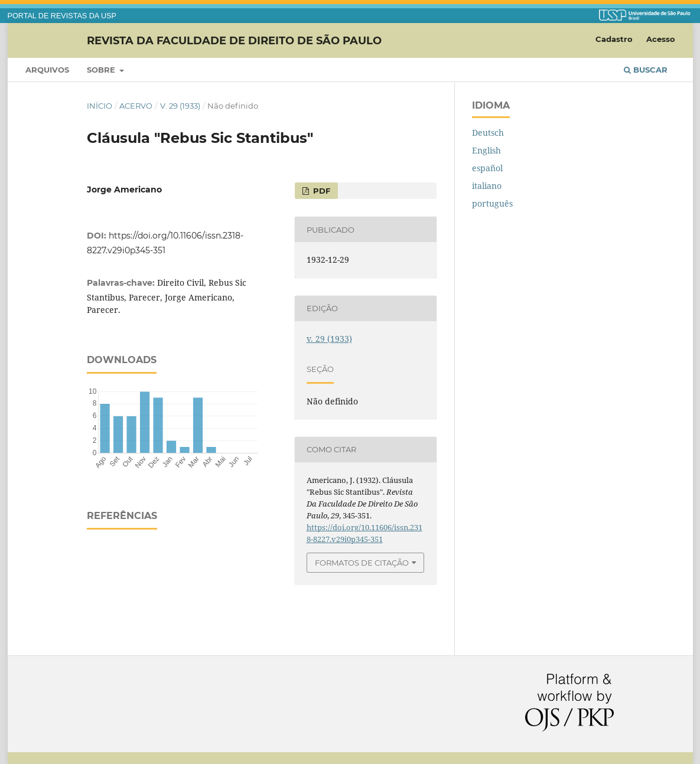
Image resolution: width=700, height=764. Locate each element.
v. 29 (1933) (180, 106)
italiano (487, 186)
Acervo (136, 106)
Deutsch (488, 133)
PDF (320, 191)
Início (100, 106)
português (492, 203)
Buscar (646, 70)
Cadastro (614, 39)
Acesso (661, 39)
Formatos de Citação (362, 563)
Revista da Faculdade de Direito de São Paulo (234, 40)
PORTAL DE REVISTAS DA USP (62, 16)
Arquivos (47, 70)
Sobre (102, 70)
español (487, 168)
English (486, 150)
